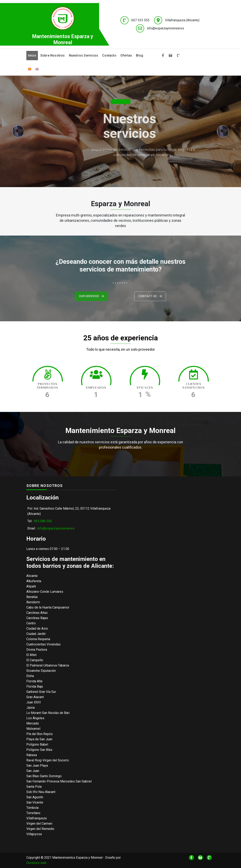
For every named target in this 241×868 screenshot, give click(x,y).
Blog (140, 55)
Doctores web (36, 863)
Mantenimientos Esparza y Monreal (63, 39)
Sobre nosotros (53, 55)
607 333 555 (140, 20)
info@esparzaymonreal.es (165, 28)
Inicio (32, 55)
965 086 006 (43, 521)
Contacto (109, 55)
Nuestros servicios (84, 55)
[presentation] (18, 131)
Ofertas (126, 55)
